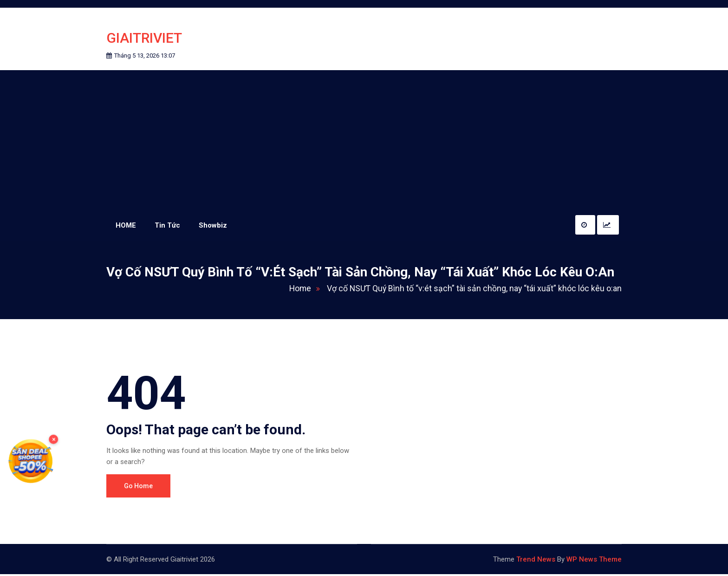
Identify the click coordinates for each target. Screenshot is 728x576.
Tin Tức (167, 227)
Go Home (138, 488)
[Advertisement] (364, 141)
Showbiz (213, 227)
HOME (126, 227)
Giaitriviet (144, 39)
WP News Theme (594, 561)
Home (303, 290)
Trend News (536, 561)
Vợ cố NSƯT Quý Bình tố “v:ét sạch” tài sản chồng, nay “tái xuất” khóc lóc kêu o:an (473, 290)
